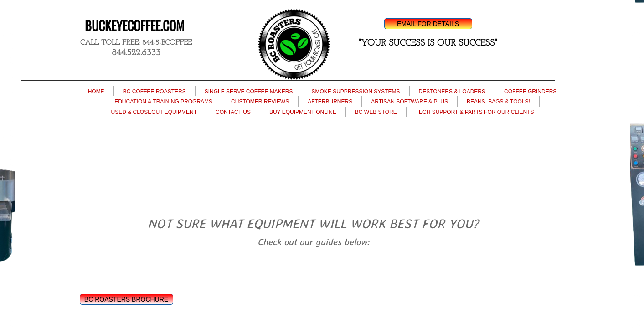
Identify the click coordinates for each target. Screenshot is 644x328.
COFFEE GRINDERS (530, 92)
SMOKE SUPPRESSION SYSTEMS (355, 92)
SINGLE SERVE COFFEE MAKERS (249, 92)
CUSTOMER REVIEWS (260, 102)
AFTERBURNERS (330, 102)
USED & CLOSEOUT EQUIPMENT (154, 112)
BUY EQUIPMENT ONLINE (303, 112)
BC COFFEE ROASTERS (155, 92)
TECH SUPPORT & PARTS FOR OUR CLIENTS (475, 112)
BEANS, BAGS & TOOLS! (498, 102)
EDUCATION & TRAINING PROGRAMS (163, 102)
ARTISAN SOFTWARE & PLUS (410, 102)
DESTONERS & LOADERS (452, 92)
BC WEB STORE (376, 112)
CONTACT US (233, 112)
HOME (96, 92)
